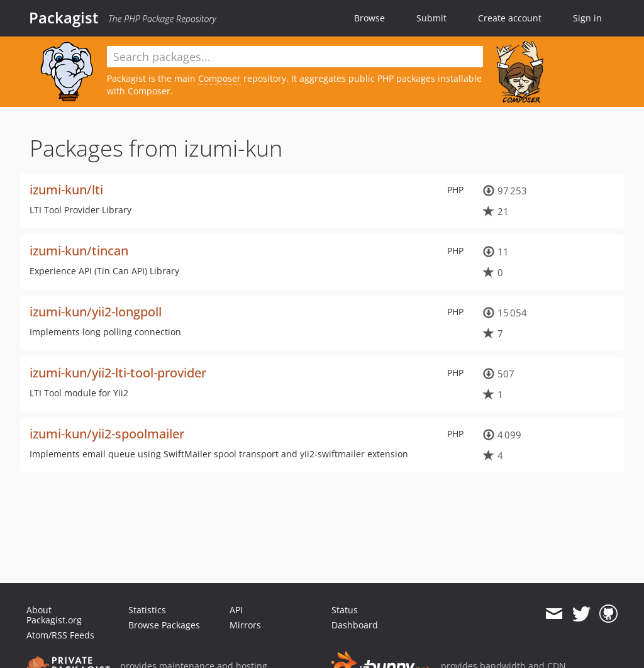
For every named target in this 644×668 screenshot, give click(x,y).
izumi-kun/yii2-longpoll (96, 312)
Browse (369, 18)
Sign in (587, 18)
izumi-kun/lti (66, 190)
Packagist (64, 18)
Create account (510, 18)
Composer (219, 78)
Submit (431, 18)
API (236, 610)
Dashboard (355, 625)
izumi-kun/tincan (79, 251)
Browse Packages (164, 625)
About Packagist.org (54, 615)
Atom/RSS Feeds (60, 635)
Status (345, 610)
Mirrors (245, 625)
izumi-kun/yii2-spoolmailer (107, 434)
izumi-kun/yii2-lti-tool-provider (118, 373)
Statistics (147, 610)
